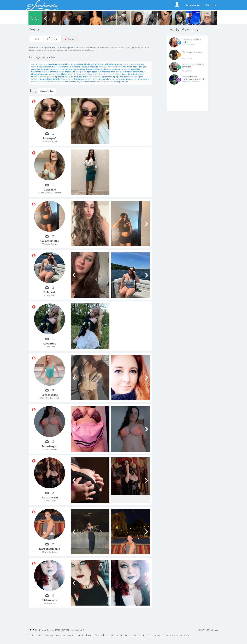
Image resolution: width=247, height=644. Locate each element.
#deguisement (87, 69)
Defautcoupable (50, 549)
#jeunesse (43, 74)
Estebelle (186, 77)
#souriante (143, 79)
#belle (87, 64)
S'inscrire (211, 5)
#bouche (118, 64)
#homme (106, 72)
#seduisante (80, 79)
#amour (35, 64)
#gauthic (82, 72)
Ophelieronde (188, 64)
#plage (68, 77)
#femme (54, 72)
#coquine (36, 69)
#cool (135, 67)
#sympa (81, 82)
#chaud (86, 67)
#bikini (94, 64)
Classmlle (50, 189)
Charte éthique (102, 635)
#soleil (135, 79)
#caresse (56, 67)
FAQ (40, 635)
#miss (125, 74)
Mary (184, 52)
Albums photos (161, 635)
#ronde (56, 79)
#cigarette (118, 67)
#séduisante (91, 82)
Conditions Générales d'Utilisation (60, 635)
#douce (98, 69)
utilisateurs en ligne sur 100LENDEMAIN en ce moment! (56, 630)
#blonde (109, 64)
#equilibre (136, 69)
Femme (70, 39)
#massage (90, 74)
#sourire (35, 82)
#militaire (117, 74)
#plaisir (75, 77)
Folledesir (50, 292)
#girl (89, 72)
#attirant (43, 64)
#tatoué (110, 82)
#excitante (36, 72)
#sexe (122, 79)
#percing (44, 77)
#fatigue (46, 72)
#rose (63, 79)
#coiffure (127, 67)
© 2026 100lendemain (208, 630)
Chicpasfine (187, 40)
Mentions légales (85, 635)
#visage (118, 82)
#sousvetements (47, 82)
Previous (45, 18)
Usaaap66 (50, 138)
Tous (37, 39)
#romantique (46, 79)
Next (214, 18)
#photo (51, 77)
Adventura (50, 343)
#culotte (75, 69)
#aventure (52, 64)
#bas (60, 64)
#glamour (96, 72)
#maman (81, 74)
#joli (51, 74)
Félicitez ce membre (191, 82)
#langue (57, 74)
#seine (89, 79)
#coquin (143, 67)
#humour (120, 72)
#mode (131, 74)
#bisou (101, 64)
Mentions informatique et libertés (125, 635)
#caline (40, 67)
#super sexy (71, 82)
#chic (110, 67)
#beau (72, 64)
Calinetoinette (50, 241)
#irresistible (139, 72)
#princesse (107, 77)
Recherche (147, 635)
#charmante (67, 67)
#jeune (34, 74)
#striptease (59, 82)
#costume (58, 69)
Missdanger (50, 446)
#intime (129, 72)
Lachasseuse (50, 395)
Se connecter (193, 5)
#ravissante (129, 77)
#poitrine (83, 77)
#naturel (35, 77)
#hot (113, 72)
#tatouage (102, 82)
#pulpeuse (118, 77)
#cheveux (103, 67)
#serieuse (114, 79)
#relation (35, 79)
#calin (34, 67)
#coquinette (47, 69)
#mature (99, 74)
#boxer (126, 64)
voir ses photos (188, 45)
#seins (96, 79)
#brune (141, 64)
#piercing (60, 77)
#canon (48, 67)
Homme (52, 39)
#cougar (67, 69)
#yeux (125, 82)
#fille (75, 72)
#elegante (118, 69)
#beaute (79, 64)
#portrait (97, 77)
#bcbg (66, 64)
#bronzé (133, 64)
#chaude (94, 67)
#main (73, 74)
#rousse (70, 79)
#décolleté (108, 69)
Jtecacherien (50, 497)
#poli (90, 77)
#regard (139, 77)
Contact (32, 635)
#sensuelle (104, 79)
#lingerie (65, 74)
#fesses (69, 72)
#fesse (61, 72)
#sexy (128, 79)
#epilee (127, 69)
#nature (139, 74)
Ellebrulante (50, 600)
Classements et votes (179, 635)
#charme (78, 67)
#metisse (108, 74)
